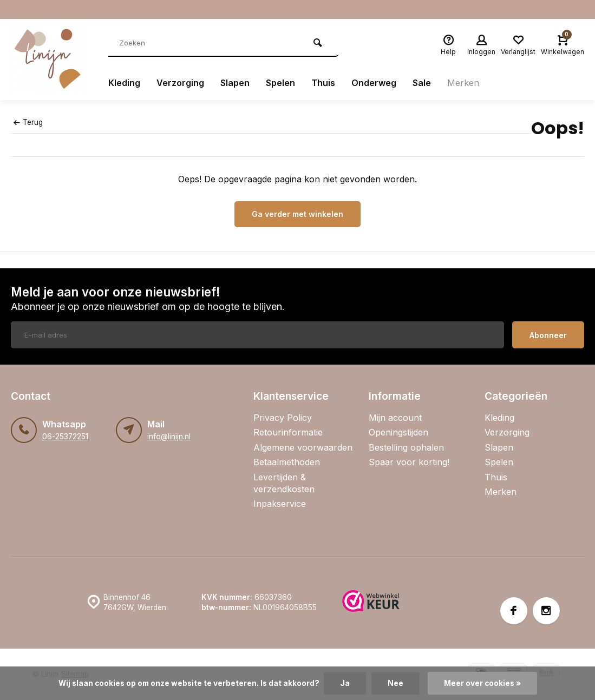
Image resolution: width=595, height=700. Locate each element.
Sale (422, 83)
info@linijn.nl (169, 437)
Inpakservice (280, 504)
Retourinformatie (288, 432)
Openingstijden (398, 432)
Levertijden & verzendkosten (284, 483)
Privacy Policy (283, 418)
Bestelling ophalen (406, 447)
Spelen (280, 83)
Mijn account (395, 418)
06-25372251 (65, 437)
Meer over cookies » (482, 683)
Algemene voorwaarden (303, 447)
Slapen (235, 83)
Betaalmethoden (287, 462)
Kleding (124, 83)
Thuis (323, 83)
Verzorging (180, 83)
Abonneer (548, 335)
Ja (345, 683)
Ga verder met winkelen (297, 214)
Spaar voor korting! (409, 462)
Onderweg (374, 83)
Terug (28, 122)
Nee (395, 683)
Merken (463, 83)
